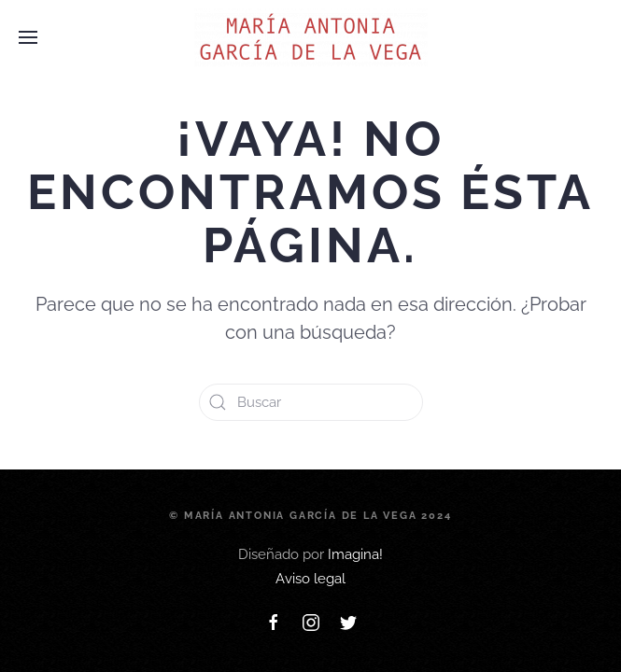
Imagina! (355, 554)
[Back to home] (311, 37)
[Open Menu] (28, 37)
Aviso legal (310, 579)
